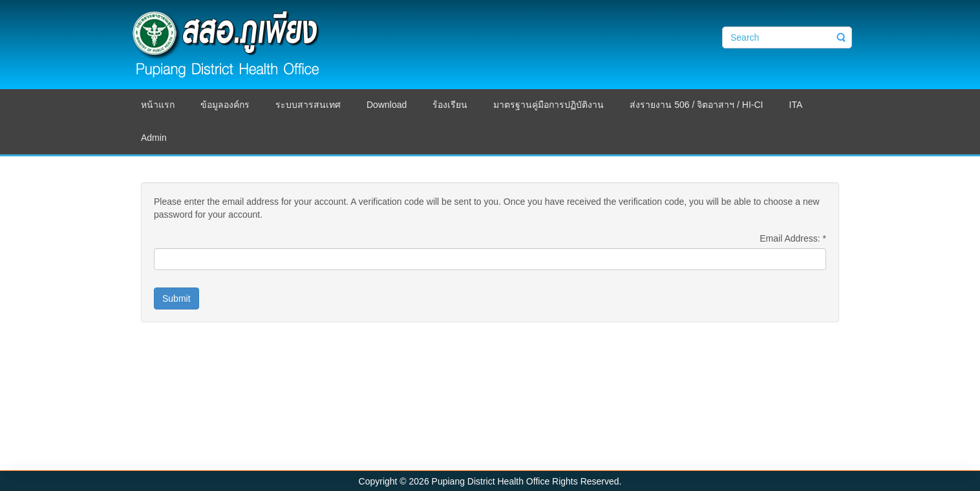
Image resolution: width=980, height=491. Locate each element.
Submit (176, 298)
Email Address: (793, 238)
